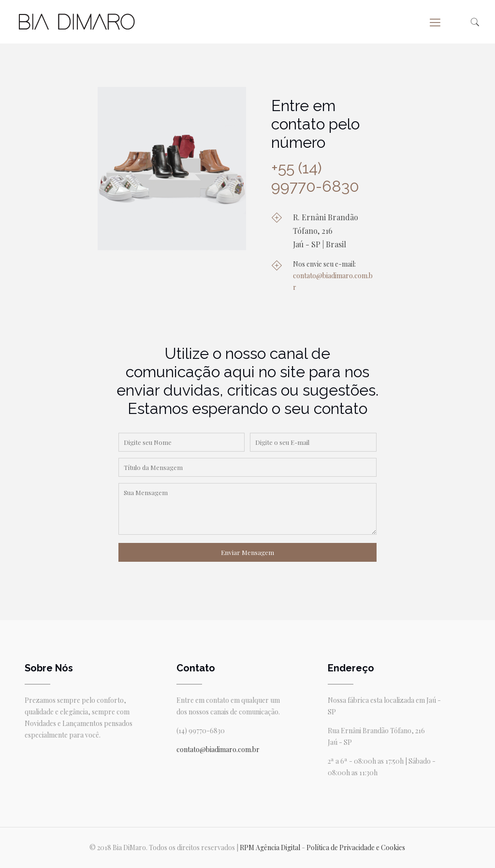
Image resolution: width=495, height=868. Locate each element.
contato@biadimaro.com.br (218, 749)
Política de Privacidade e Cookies (356, 847)
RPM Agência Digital (270, 847)
